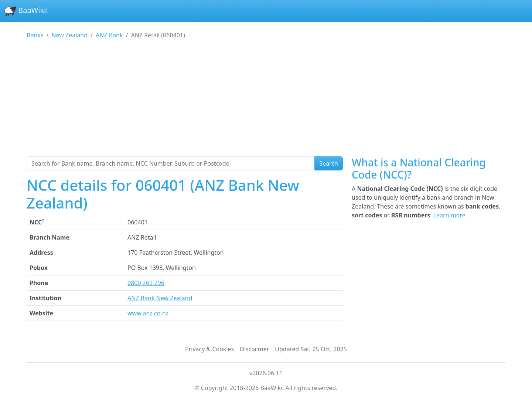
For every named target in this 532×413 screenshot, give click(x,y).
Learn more (449, 215)
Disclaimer (254, 349)
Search (329, 163)
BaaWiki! (26, 11)
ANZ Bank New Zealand (160, 298)
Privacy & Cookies (209, 349)
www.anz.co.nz (148, 313)
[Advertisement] (266, 101)
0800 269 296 (146, 283)
